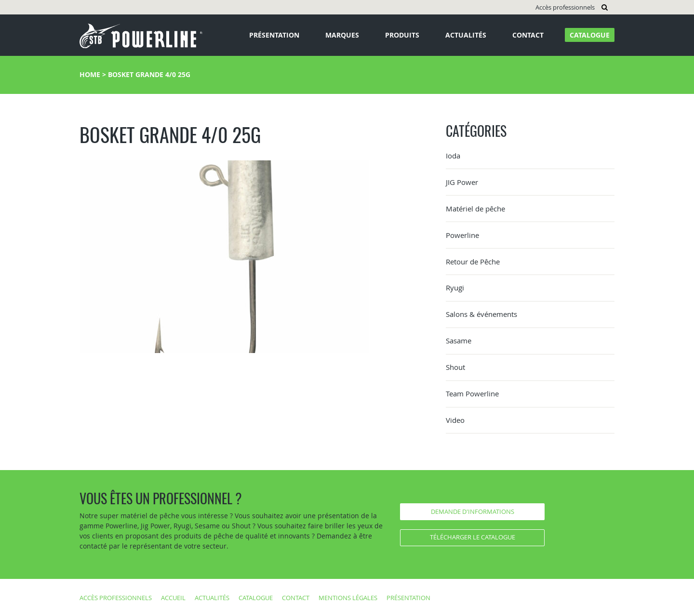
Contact (528, 35)
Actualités (466, 35)
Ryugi (455, 288)
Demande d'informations (473, 511)
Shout (455, 367)
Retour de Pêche (473, 262)
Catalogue (590, 35)
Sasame (459, 341)
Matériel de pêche (475, 209)
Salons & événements (481, 314)
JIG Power (462, 182)
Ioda (453, 156)
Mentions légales (348, 598)
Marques (342, 35)
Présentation (274, 35)
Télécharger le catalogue (473, 537)
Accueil (173, 598)
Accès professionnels (565, 7)
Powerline (462, 235)
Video (455, 420)
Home (90, 74)
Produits (402, 35)
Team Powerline (472, 393)
